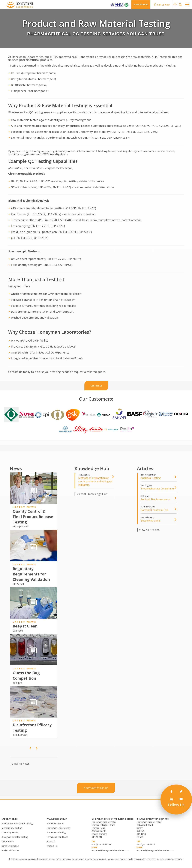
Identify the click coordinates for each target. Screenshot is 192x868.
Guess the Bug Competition (26, 675)
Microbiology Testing (12, 828)
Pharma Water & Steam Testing (17, 823)
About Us (51, 841)
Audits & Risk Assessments (156, 499)
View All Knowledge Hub (92, 494)
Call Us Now (163, 5)
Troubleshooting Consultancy (158, 489)
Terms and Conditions (57, 837)
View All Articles (149, 530)
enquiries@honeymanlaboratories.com (110, 850)
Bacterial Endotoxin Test (154, 510)
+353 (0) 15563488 (146, 844)
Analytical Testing (151, 478)
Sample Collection (10, 846)
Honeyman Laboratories (58, 828)
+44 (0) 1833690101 (101, 844)
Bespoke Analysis (151, 521)
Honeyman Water (55, 823)
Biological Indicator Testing (15, 837)
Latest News (25, 507)
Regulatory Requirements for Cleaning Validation (31, 574)
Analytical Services (10, 850)
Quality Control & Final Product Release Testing (33, 516)
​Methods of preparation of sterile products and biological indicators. (95, 481)
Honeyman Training (56, 832)
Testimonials (8, 841)
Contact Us (52, 846)
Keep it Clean (25, 626)
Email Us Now (141, 4)
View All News (21, 764)
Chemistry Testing (10, 832)
